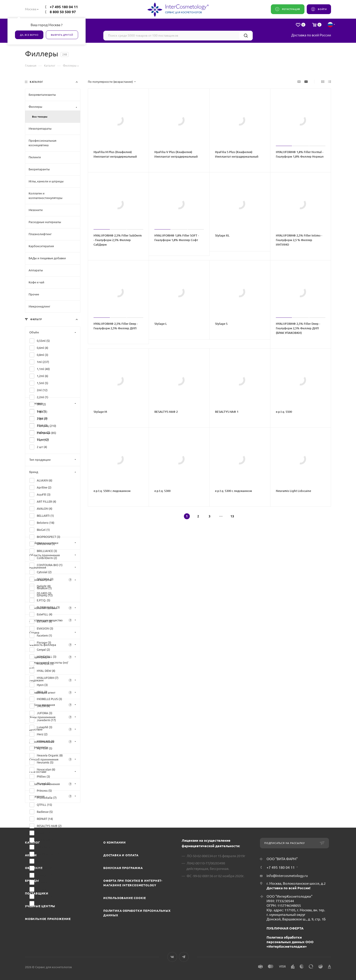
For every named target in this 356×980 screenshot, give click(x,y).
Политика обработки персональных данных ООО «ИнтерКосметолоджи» (290, 942)
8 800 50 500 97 (63, 12)
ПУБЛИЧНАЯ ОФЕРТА (285, 928)
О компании (115, 842)
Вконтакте (172, 957)
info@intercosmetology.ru (287, 876)
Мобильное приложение (48, 919)
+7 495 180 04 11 (64, 7)
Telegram (184, 957)
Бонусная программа (123, 868)
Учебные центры (40, 906)
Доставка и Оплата (121, 855)
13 (232, 516)
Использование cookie (125, 898)
